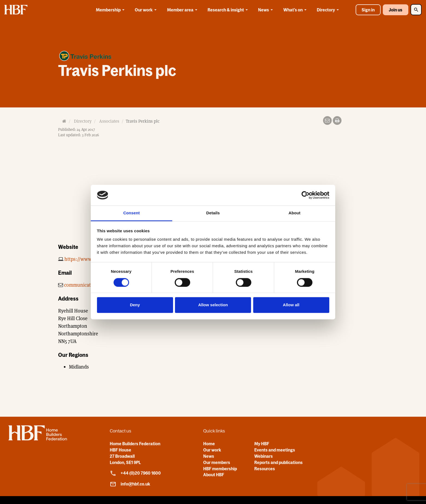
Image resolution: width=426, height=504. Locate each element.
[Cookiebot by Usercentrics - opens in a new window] (306, 195)
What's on (296, 10)
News (266, 10)
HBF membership (220, 469)
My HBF (262, 444)
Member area (183, 10)
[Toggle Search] (416, 10)
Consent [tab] (132, 213)
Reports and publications (278, 462)
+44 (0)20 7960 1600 (135, 473)
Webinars (264, 456)
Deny (135, 305)
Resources (265, 469)
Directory (329, 10)
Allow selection (213, 305)
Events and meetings (275, 450)
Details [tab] (213, 213)
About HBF (214, 475)
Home (209, 444)
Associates (109, 121)
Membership (111, 10)
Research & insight (229, 10)
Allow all (291, 305)
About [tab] (295, 213)
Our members (217, 462)
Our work (147, 10)
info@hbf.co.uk (130, 484)
